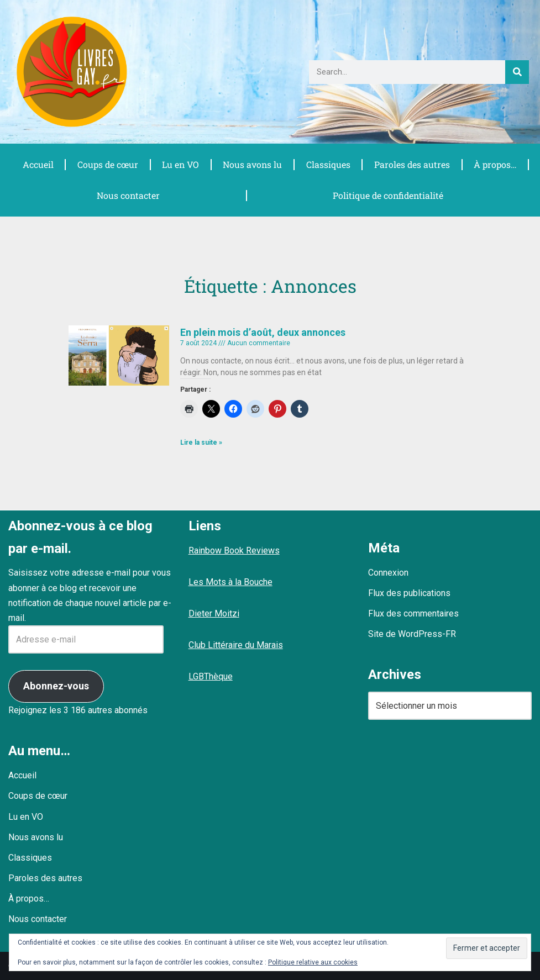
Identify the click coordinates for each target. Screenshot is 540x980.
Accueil (38, 164)
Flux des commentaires (413, 613)
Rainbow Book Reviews (234, 550)
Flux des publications (409, 593)
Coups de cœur (108, 164)
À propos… (495, 164)
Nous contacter (128, 195)
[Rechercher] (517, 72)
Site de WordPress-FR (412, 634)
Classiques (328, 164)
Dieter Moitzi (214, 613)
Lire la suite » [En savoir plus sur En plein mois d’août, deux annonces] (201, 442)
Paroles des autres (412, 164)
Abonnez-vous (56, 686)
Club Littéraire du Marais (236, 645)
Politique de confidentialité (387, 195)
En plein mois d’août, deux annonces (263, 332)
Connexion (388, 573)
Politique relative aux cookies (313, 962)
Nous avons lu (253, 164)
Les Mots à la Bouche (230, 582)
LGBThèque (211, 676)
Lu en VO (180, 164)
